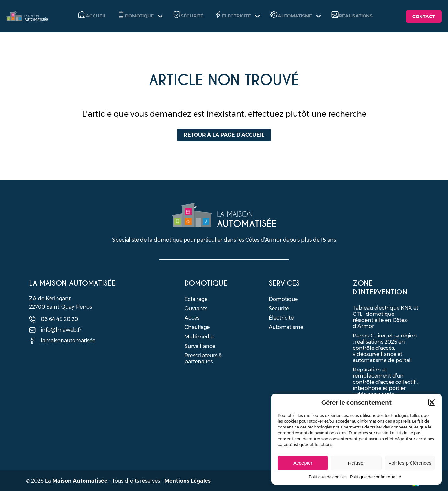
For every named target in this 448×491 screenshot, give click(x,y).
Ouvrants (196, 308)
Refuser (357, 463)
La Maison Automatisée (76, 481)
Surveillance (200, 346)
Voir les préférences (410, 463)
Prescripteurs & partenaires (203, 359)
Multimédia (199, 337)
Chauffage (197, 327)
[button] (432, 402)
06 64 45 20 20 (59, 319)
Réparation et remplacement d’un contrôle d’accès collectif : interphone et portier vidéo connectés (385, 382)
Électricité (281, 318)
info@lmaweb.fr (61, 330)
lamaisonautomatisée (68, 341)
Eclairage (196, 299)
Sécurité (279, 308)
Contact (424, 17)
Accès (192, 318)
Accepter (303, 463)
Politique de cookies (328, 477)
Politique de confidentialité (375, 477)
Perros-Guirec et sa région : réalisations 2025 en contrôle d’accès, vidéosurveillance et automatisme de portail (385, 348)
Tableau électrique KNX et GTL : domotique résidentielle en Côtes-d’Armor (386, 317)
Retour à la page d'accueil (224, 135)
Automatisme (286, 327)
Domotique (283, 299)
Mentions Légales (188, 481)
